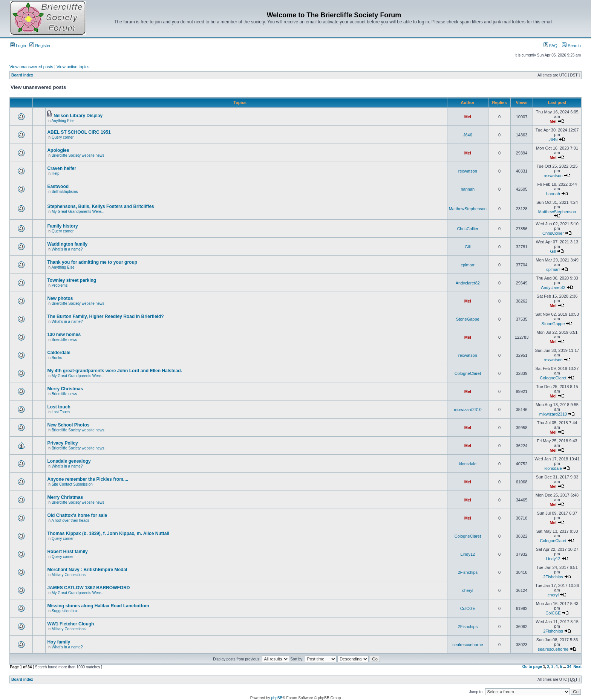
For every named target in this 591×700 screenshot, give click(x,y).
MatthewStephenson (468, 209)
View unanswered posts (31, 67)
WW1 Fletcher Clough (70, 624)
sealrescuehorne (468, 645)
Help (56, 173)
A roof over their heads (70, 520)
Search (571, 46)
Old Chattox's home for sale (77, 515)
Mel (468, 117)
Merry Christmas (65, 389)
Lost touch (59, 407)
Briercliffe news (64, 340)
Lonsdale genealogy (69, 461)
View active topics (73, 67)
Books (57, 358)
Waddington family (67, 244)
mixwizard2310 (468, 410)
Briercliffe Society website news (78, 155)
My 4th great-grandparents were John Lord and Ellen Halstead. (114, 371)
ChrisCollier (468, 229)
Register (40, 46)
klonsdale (468, 464)
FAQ (550, 46)
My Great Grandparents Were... (78, 212)
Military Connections (69, 575)
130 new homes (64, 335)
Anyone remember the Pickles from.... (88, 479)
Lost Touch (61, 412)
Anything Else (63, 121)
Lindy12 (468, 554)
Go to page (532, 667)
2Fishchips (468, 572)
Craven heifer (62, 168)
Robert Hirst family (67, 552)
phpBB (277, 698)
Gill (468, 247)
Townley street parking (72, 280)
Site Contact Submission (72, 484)
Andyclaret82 (468, 283)
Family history (62, 226)
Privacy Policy (62, 443)
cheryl (468, 590)
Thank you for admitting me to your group (92, 262)
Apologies (58, 150)
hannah (468, 189)
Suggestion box (65, 611)
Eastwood (58, 186)
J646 (468, 135)
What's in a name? (67, 249)
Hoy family (59, 642)
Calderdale (59, 353)
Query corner (63, 137)
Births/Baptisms (65, 192)
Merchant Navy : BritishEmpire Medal (87, 570)
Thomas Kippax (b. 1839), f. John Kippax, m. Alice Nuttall (108, 533)
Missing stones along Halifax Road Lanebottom (98, 606)
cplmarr (468, 265)
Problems (60, 285)
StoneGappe (468, 319)
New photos (60, 298)
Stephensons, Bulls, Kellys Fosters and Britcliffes (100, 206)
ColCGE (468, 608)
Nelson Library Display (78, 116)
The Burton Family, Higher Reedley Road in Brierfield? (105, 316)
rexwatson (468, 171)
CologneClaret (468, 373)
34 (569, 667)
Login (18, 46)
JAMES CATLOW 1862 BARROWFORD (88, 588)
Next (577, 667)
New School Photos (68, 425)
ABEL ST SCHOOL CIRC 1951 (79, 132)
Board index (22, 75)
